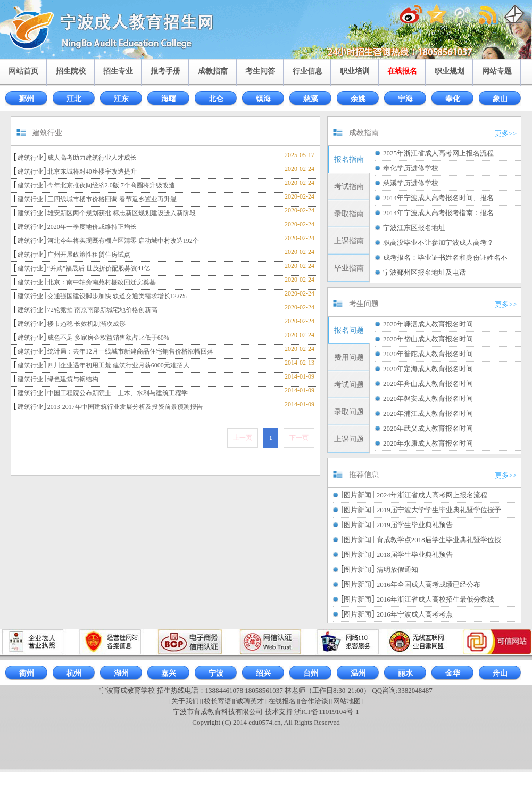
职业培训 (355, 71)
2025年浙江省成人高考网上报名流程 (438, 153)
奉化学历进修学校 (411, 168)
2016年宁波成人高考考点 (415, 614)
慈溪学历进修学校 (411, 183)
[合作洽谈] (315, 701)
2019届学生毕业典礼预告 (415, 525)
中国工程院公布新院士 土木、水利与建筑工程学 (118, 393)
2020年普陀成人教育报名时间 (428, 354)
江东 (121, 99)
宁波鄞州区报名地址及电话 (425, 272)
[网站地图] (347, 701)
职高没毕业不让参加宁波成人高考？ (438, 243)
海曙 (169, 99)
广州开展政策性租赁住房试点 (89, 255)
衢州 (27, 673)
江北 (74, 99)
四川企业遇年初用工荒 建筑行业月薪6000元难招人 (118, 365)
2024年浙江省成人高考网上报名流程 (432, 495)
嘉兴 (169, 673)
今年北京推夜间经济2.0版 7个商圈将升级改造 (111, 185)
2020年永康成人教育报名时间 (428, 443)
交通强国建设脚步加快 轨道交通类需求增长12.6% (117, 296)
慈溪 (311, 99)
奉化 (453, 99)
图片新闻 (358, 495)
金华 (453, 673)
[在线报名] (282, 701)
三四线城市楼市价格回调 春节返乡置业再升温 (112, 199)
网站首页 (23, 71)
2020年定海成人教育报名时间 (428, 369)
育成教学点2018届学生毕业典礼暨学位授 (439, 540)
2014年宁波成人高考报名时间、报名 (438, 198)
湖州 (121, 673)
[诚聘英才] (250, 701)
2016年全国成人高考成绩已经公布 (429, 584)
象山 (500, 99)
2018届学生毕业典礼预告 (415, 555)
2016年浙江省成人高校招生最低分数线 (435, 599)
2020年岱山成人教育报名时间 (428, 339)
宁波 (216, 673)
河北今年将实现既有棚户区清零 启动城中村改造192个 (123, 241)
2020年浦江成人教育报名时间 (428, 413)
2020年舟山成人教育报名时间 (428, 384)
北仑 (216, 99)
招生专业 (118, 71)
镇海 (263, 99)
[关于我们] (185, 701)
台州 (311, 673)
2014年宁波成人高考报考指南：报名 (438, 213)
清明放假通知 (397, 569)
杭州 (74, 673)
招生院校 (71, 71)
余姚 (358, 99)
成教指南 (213, 71)
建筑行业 (30, 158)
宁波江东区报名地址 (414, 228)
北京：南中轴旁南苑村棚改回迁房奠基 (102, 282)
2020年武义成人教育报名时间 (428, 428)
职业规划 (450, 71)
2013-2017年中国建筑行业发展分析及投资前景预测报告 (125, 407)
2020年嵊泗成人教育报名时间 (428, 324)
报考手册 (165, 71)
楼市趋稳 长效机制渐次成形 (86, 324)
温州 (358, 673)
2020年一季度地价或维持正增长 (92, 227)
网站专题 (497, 71)
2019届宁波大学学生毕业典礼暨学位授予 (439, 510)
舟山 (500, 673)
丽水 (405, 673)
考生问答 (260, 71)
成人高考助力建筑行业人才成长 (92, 158)
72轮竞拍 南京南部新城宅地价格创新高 (102, 310)
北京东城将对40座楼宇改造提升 (92, 171)
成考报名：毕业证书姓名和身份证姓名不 (445, 257)
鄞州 (27, 99)
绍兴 (263, 673)
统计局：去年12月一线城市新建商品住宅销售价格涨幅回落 (130, 351)
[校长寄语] (218, 701)
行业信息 (307, 71)
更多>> (506, 133)
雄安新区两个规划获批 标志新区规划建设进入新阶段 (122, 213)
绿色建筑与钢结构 (73, 379)
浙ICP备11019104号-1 (327, 712)
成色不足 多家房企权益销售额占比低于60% (108, 338)
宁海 (405, 99)
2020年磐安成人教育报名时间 (428, 399)
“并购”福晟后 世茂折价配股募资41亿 (99, 268)
